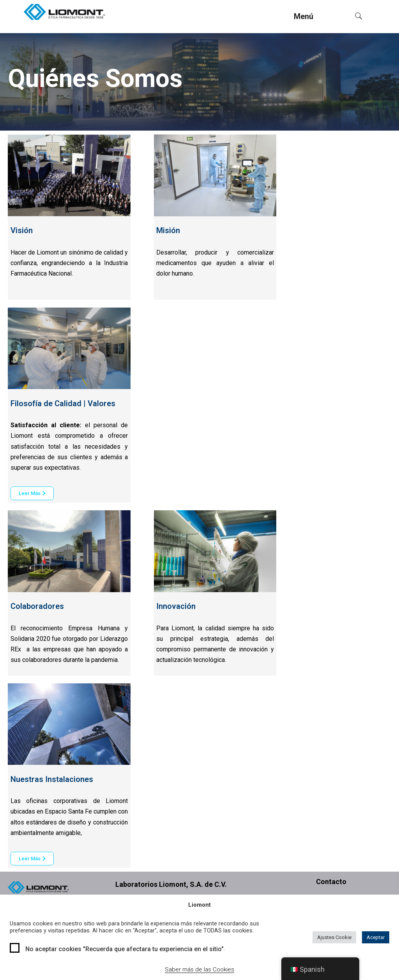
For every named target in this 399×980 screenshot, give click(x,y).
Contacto (331, 882)
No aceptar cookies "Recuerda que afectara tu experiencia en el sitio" (124, 949)
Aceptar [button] (376, 937)
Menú (304, 16)
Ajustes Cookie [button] (334, 937)
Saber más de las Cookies (199, 969)
